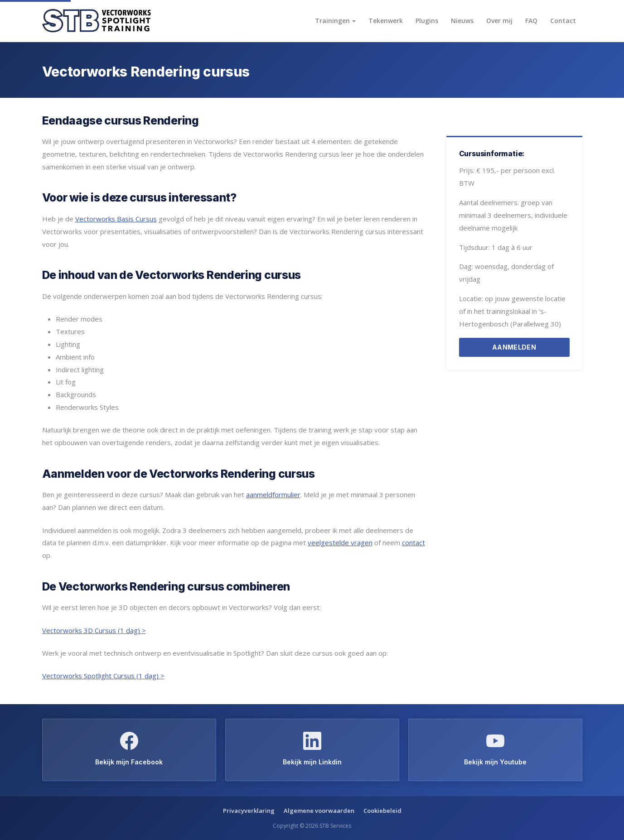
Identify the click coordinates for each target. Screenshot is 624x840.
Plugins (427, 21)
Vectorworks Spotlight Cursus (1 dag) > (103, 676)
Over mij (499, 21)
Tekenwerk (386, 21)
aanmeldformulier (273, 494)
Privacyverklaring (249, 811)
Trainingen (332, 21)
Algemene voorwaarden (319, 811)
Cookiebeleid (382, 811)
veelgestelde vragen (340, 542)
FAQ (531, 21)
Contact (563, 21)
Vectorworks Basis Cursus (116, 219)
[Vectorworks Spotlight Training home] (97, 21)
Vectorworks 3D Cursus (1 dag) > (94, 630)
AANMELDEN (514, 347)
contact (414, 542)
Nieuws (462, 21)
